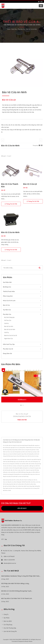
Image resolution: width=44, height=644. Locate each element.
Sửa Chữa (33, 482)
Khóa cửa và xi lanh (9, 300)
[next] (41, 140)
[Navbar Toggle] (41, 6)
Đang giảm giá (7, 353)
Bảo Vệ (15, 484)
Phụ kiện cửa (22, 29)
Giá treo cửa (8, 320)
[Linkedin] (6, 539)
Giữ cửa (35, 480)
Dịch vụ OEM (8, 621)
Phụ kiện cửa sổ (8, 349)
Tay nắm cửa (7, 310)
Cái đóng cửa (30, 480)
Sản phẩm (7, 618)
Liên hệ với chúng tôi (33, 488)
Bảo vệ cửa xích (9, 326)
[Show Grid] (39, 145)
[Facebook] (2, 539)
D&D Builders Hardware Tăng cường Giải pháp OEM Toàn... (21, 576)
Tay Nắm (19, 484)
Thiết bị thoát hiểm (9, 291)
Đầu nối (22, 480)
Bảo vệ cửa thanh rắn (10, 185)
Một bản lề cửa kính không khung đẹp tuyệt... (17, 591)
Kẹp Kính (11, 484)
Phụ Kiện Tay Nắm (29, 484)
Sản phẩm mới (7, 282)
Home (9, 29)
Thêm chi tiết (22, 420)
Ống (4, 488)
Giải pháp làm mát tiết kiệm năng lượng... (15, 583)
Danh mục (14, 29)
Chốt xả (6, 323)
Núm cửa (5, 482)
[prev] (3, 140)
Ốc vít (15, 480)
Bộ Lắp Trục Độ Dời (7, 486)
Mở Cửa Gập (6, 484)
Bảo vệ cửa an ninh (32, 29)
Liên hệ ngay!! (22, 508)
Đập (33, 486)
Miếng (14, 486)
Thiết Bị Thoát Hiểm (26, 482)
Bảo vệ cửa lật (30, 184)
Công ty (6, 614)
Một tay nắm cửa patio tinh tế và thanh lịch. (17, 598)
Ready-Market (29, 641)
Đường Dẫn (37, 486)
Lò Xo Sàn (38, 482)
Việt (41, 2)
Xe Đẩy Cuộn (21, 486)
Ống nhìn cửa (11, 482)
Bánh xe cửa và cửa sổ (11, 335)
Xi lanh (25, 480)
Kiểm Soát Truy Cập (9, 344)
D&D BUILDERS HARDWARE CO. (22, 639)
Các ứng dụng (8, 625)
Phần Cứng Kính (8, 296)
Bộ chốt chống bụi (9, 317)
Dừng (31, 486)
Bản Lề (23, 484)
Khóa (18, 480)
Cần (16, 486)
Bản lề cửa (6, 305)
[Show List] (42, 145)
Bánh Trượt (26, 486)
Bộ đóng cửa (7, 287)
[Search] (19, 268)
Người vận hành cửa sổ (10, 488)
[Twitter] (4, 539)
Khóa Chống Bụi (18, 482)
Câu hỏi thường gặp (10, 628)
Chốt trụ (7, 332)
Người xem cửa (9, 339)
